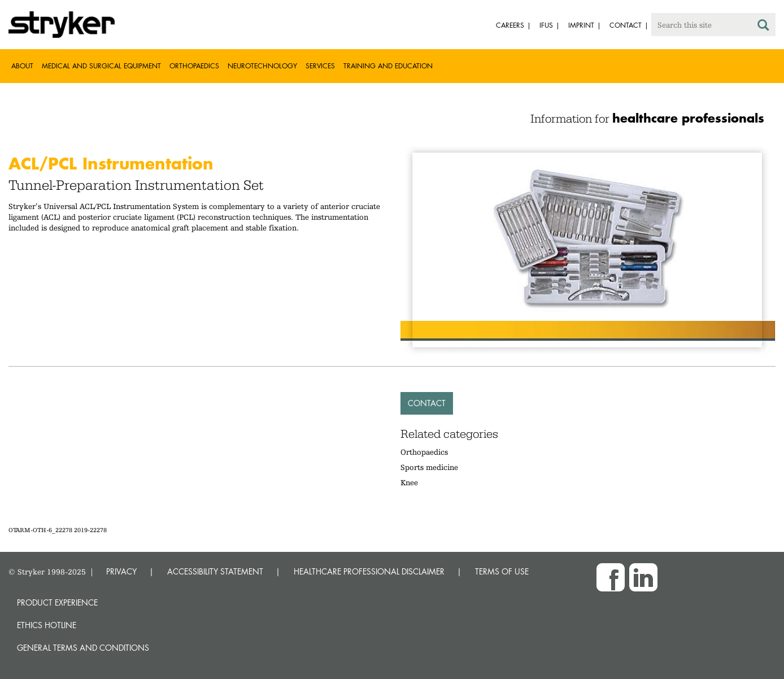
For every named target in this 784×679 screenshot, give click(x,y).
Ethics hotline (47, 625)
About (22, 66)
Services (320, 66)
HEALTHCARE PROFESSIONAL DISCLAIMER (369, 571)
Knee (409, 482)
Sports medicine (429, 467)
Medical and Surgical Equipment (101, 66)
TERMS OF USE (502, 571)
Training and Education (388, 66)
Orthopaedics (194, 66)
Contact (427, 403)
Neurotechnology (262, 66)
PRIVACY (121, 571)
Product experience (57, 602)
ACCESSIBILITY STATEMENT (215, 571)
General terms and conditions (83, 648)
